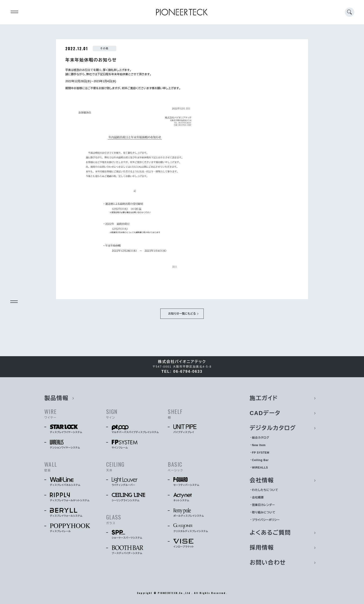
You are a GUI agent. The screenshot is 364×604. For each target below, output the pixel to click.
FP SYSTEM (261, 453)
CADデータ (265, 413)
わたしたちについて (265, 490)
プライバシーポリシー (266, 520)
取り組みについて (264, 512)
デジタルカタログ (273, 428)
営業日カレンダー (263, 505)
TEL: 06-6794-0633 (182, 371)
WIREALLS (260, 468)
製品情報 (56, 398)
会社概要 (258, 497)
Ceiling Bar (260, 460)
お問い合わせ (268, 563)
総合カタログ (261, 438)
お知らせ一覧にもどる (182, 314)
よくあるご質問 (270, 533)
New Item (259, 445)
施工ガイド (264, 398)
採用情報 (262, 548)
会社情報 (262, 480)
